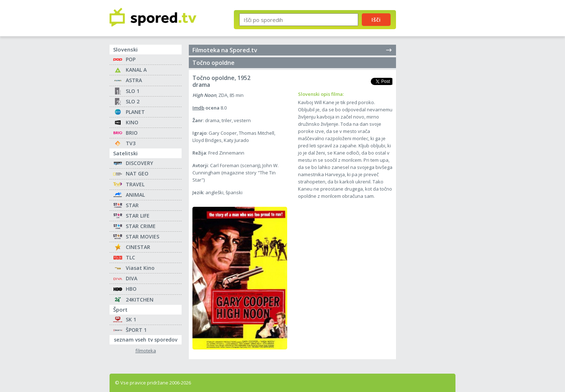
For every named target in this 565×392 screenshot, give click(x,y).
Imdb (198, 108)
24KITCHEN (140, 300)
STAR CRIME (141, 226)
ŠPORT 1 (136, 330)
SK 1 (131, 319)
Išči (376, 19)
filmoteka (146, 351)
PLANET (135, 112)
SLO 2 (133, 101)
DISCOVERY (139, 163)
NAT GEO (137, 173)
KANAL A (136, 70)
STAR (132, 205)
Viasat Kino (140, 268)
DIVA (132, 278)
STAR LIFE (138, 216)
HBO (131, 289)
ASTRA (134, 80)
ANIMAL (135, 195)
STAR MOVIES (143, 237)
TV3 (131, 143)
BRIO (132, 133)
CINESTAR (138, 247)
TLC (130, 257)
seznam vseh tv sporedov (148, 339)
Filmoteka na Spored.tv (292, 50)
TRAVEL (135, 184)
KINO (132, 122)
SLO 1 (133, 91)
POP (131, 59)
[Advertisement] (432, 118)
